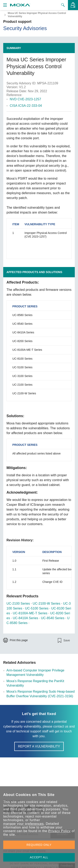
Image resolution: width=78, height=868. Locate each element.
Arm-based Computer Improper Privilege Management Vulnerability (35, 673)
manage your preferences (23, 824)
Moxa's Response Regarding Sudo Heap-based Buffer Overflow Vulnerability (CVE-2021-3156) (41, 694)
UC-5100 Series (37, 608)
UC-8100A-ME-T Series (30, 613)
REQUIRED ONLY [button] (39, 845)
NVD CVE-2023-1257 (25, 99)
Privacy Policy (59, 831)
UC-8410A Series (25, 618)
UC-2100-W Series (46, 604)
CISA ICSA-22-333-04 (26, 106)
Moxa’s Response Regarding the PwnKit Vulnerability (35, 683)
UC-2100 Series (18, 604)
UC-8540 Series (53, 618)
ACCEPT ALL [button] (39, 857)
